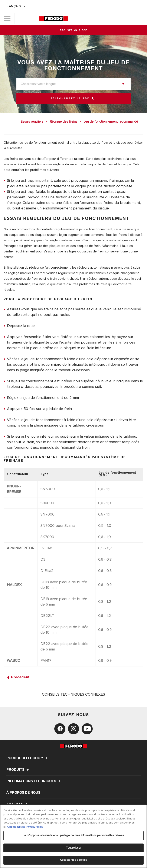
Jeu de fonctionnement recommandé (111, 122)
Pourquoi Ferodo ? (28, 758)
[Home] (54, 19)
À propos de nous (23, 793)
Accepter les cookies (74, 860)
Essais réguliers (32, 122)
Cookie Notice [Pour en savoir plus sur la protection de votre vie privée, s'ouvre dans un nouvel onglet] (16, 827)
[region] (73, 836)
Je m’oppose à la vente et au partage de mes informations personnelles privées (73, 835)
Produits (18, 770)
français (13, 6)
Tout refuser (74, 848)
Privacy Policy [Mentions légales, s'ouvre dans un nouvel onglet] (35, 827)
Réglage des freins (64, 122)
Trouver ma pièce (74, 30)
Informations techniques (34, 781)
